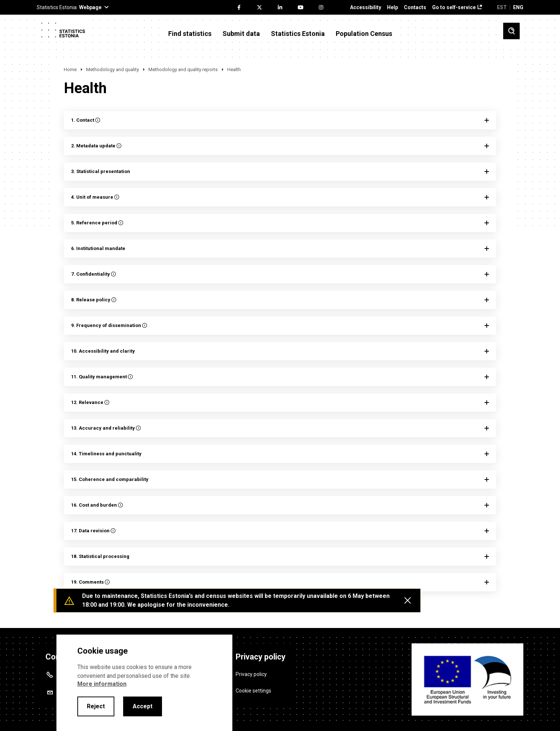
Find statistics (190, 34)
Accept (143, 706)
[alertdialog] (144, 683)
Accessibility (366, 8)
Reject (96, 706)
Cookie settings (253, 691)
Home (70, 69)
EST (502, 7)
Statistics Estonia (298, 34)
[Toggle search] (511, 31)
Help (393, 8)
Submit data (241, 34)
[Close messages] (408, 600)
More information (102, 684)
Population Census (364, 34)
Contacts (415, 8)
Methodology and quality (113, 69)
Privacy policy (251, 674)
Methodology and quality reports (183, 69)
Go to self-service (454, 8)
